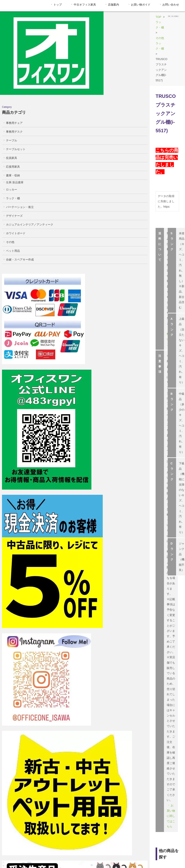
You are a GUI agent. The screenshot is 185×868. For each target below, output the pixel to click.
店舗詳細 (172, 471)
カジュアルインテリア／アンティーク (28, 189)
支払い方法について (63, 855)
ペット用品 (11, 215)
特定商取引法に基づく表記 (22, 855)
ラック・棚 (83, 17)
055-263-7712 (82, 502)
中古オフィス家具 (83, 5)
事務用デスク (13, 96)
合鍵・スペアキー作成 (18, 224)
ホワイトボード (14, 198)
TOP (68, 17)
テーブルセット (14, 114)
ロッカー (10, 154)
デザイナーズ (13, 180)
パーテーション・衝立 (18, 172)
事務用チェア (13, 87)
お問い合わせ (169, 5)
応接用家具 (11, 131)
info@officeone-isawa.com (84, 513)
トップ (56, 5)
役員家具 (10, 122)
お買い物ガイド (139, 5)
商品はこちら (77, 391)
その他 (8, 207)
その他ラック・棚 (107, 17)
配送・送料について (107, 855)
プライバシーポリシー (152, 855)
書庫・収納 (11, 140)
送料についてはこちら (98, 141)
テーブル (10, 105)
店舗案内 (112, 5)
